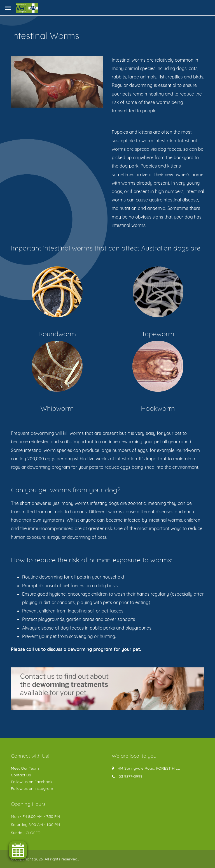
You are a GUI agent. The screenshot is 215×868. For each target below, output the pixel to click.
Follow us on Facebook (32, 782)
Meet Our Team (25, 768)
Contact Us (21, 775)
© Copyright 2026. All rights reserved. (45, 859)
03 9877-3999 (131, 776)
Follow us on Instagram (32, 788)
